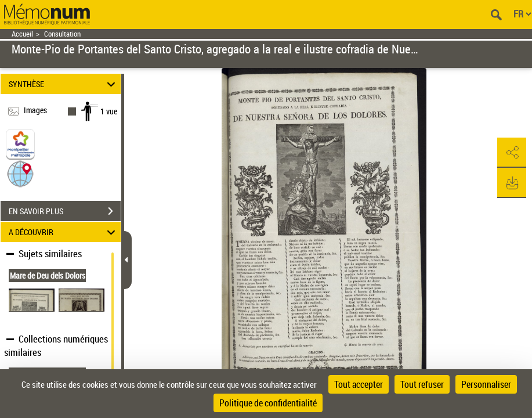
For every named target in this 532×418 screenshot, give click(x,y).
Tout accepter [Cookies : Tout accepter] (359, 384)
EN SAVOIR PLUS (65, 211)
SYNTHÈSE (64, 84)
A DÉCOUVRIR (64, 232)
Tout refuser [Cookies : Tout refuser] (422, 384)
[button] (20, 173)
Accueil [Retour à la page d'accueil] (22, 34)
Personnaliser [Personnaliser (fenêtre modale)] (486, 384)
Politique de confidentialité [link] (268, 403)
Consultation (62, 34)
